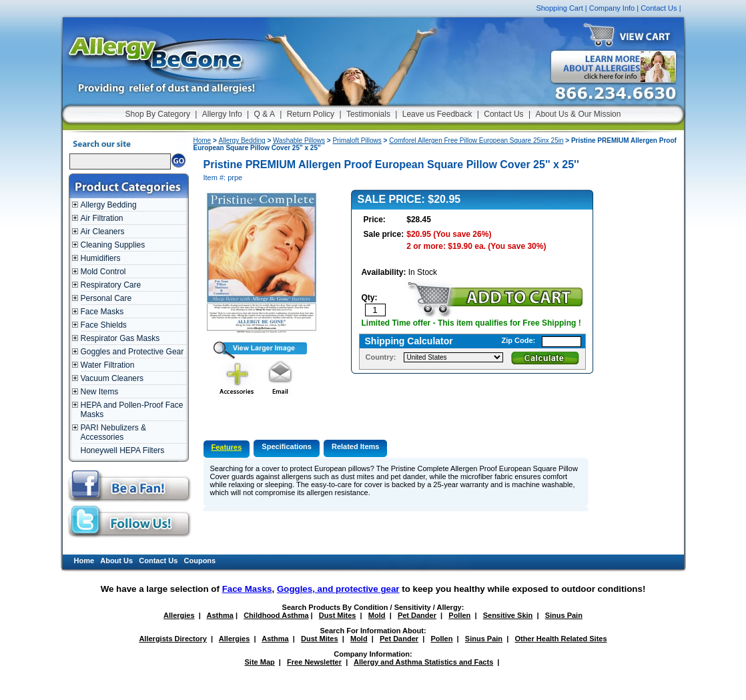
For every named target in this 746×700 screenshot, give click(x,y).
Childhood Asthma (276, 615)
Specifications (287, 446)
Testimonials (368, 114)
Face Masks (102, 312)
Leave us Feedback (437, 114)
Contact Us (659, 8)
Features (227, 447)
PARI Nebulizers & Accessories (113, 432)
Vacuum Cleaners (112, 378)
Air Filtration (102, 218)
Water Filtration (108, 365)
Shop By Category (158, 114)
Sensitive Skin (508, 615)
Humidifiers (101, 258)
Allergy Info (222, 114)
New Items (100, 392)
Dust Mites (338, 615)
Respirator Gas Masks (120, 338)
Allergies (179, 615)
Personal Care (106, 298)
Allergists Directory (172, 639)
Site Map (260, 662)
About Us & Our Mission (578, 114)
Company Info (612, 8)
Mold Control (103, 272)
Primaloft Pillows (357, 140)
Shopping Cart (559, 8)
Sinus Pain (564, 615)
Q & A (265, 114)
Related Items (356, 446)
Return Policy (311, 114)
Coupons (200, 561)
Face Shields (104, 325)
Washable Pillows (299, 140)
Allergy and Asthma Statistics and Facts (423, 662)
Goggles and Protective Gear (132, 352)
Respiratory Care (111, 285)
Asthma (220, 615)
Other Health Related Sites (561, 639)
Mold (377, 615)
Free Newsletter (314, 662)
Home (203, 140)
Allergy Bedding (109, 205)
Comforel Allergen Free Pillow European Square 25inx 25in (476, 140)
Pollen (459, 615)
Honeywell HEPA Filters (123, 450)
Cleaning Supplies (113, 245)
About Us (116, 561)
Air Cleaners (103, 232)
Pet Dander (417, 615)
